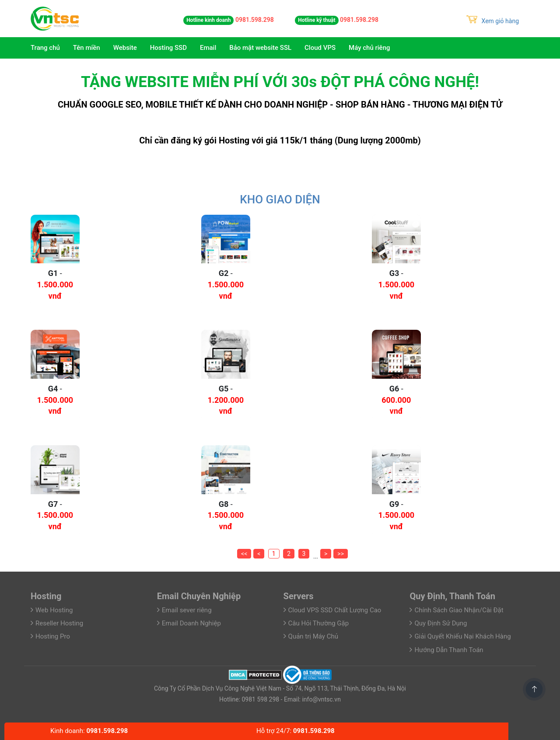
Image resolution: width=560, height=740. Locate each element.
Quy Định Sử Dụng (441, 623)
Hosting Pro (53, 636)
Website (125, 48)
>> (341, 554)
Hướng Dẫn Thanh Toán (449, 650)
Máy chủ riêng (369, 48)
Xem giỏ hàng (493, 21)
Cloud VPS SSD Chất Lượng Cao (335, 610)
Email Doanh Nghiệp (191, 623)
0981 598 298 (260, 699)
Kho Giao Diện (280, 199)
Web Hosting (54, 610)
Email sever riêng (187, 610)
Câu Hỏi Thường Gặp (319, 623)
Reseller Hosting (59, 623)
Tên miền (87, 48)
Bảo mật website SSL (260, 48)
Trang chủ (45, 48)
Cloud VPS (320, 48)
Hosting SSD (168, 48)
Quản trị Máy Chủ (313, 636)
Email (208, 48)
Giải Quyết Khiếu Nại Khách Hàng (462, 636)
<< (244, 554)
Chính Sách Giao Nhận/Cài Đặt (459, 610)
